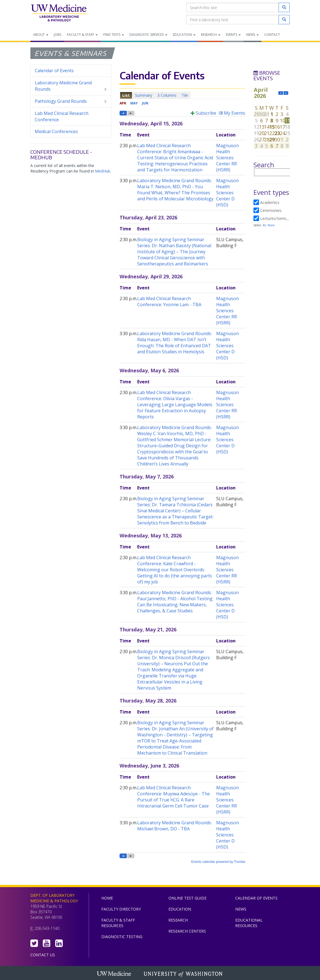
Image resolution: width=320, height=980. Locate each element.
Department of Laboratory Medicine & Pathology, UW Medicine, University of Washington (59, 14)
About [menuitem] (41, 35)
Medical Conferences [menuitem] (56, 131)
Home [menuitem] (107, 898)
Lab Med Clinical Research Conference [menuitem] (62, 116)
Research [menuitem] (211, 35)
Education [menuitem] (184, 35)
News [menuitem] (252, 35)
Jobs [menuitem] (58, 35)
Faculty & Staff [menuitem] (82, 35)
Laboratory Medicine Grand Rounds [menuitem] (71, 86)
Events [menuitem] (233, 35)
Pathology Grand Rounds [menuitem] (71, 101)
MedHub (103, 171)
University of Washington (184, 974)
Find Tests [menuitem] (114, 35)
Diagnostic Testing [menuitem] (122, 937)
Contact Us (43, 955)
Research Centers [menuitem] (187, 931)
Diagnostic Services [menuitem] (148, 35)
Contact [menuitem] (272, 35)
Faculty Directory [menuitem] (121, 909)
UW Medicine (115, 974)
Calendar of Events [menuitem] (54, 71)
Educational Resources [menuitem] (249, 923)
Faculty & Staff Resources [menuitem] (118, 923)
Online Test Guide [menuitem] (187, 898)
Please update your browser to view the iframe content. (182, 95)
